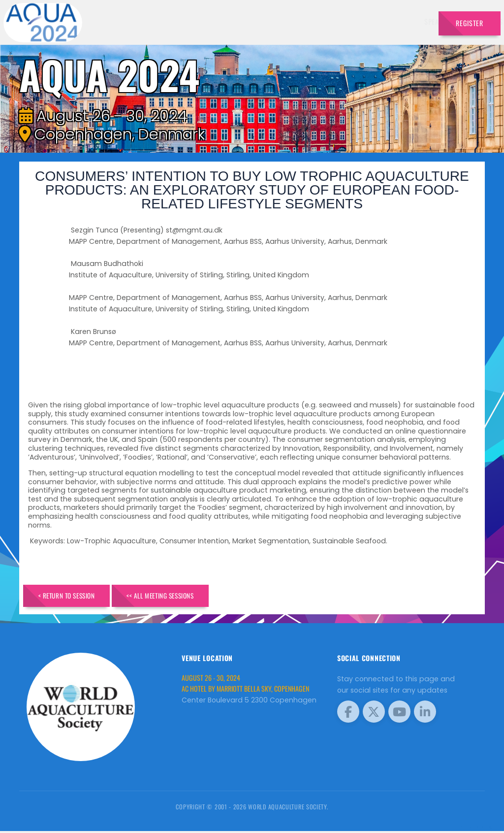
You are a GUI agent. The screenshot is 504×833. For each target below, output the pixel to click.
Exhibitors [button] (239, 21)
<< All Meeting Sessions (180, 596)
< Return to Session (73, 596)
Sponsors (328, 21)
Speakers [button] (192, 21)
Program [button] (368, 21)
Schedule (287, 21)
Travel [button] (409, 21)
